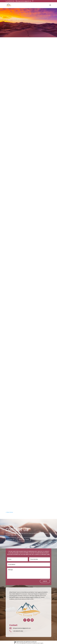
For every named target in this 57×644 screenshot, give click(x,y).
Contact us (11, 539)
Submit (45, 581)
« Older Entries (9, 512)
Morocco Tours (24, 539)
